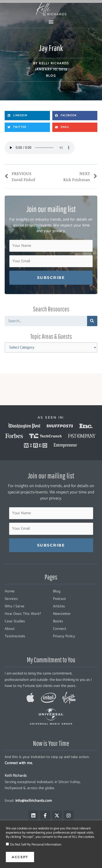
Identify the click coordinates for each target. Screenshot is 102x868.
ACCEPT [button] (20, 857)
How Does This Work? (23, 614)
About (10, 629)
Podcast (60, 599)
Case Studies (15, 621)
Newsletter (62, 614)
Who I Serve (14, 606)
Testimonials (15, 636)
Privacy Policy (64, 636)
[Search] (92, 321)
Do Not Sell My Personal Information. (36, 845)
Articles (59, 606)
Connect (60, 629)
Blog (51, 76)
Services (11, 599)
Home (10, 591)
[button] (51, 22)
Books (58, 621)
